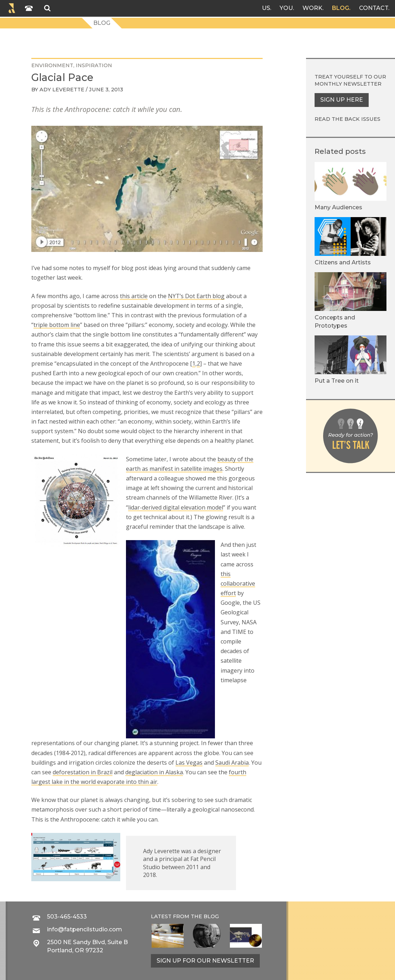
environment (52, 65)
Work (312, 8)
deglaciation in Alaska (154, 772)
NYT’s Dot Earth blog (196, 296)
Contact (374, 8)
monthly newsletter (348, 84)
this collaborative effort (238, 583)
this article (134, 296)
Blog (341, 8)
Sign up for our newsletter (205, 961)
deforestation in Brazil (83, 772)
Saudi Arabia (232, 763)
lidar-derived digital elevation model (176, 507)
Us (266, 8)
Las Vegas (189, 763)
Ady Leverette (62, 90)
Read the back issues (347, 119)
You (286, 8)
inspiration (94, 65)
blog (211, 916)
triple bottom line (57, 325)
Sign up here (342, 100)
